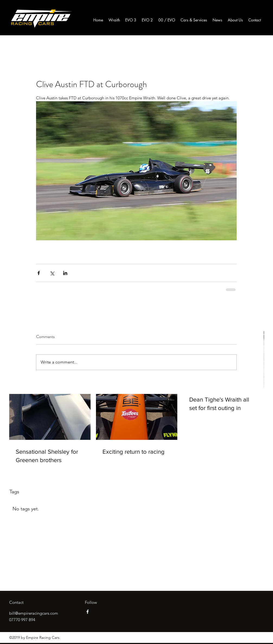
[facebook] (88, 612)
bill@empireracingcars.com (34, 613)
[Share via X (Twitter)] (52, 273)
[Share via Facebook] (39, 273)
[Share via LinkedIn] (65, 273)
